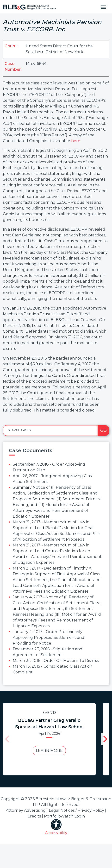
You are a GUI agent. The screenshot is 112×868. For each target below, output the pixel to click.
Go (103, 430)
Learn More (49, 751)
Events (49, 713)
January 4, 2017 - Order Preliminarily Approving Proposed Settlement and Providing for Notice (49, 637)
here (76, 141)
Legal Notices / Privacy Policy (76, 810)
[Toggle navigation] (104, 7)
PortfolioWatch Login (64, 816)
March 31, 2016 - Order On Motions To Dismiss (56, 661)
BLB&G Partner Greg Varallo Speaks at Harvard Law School (49, 724)
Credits (34, 816)
